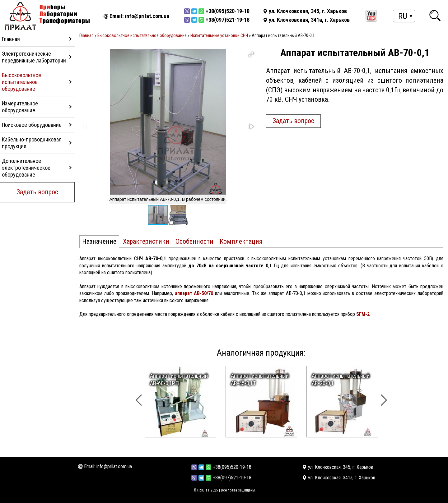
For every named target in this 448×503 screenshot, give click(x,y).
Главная (11, 39)
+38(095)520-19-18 (232, 467)
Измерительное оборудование (20, 107)
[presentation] (147, 396)
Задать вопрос (37, 192)
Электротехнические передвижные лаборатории (34, 57)
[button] (251, 54)
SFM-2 (363, 314)
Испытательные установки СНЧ (219, 35)
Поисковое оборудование (32, 125)
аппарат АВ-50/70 (194, 293)
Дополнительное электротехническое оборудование (26, 168)
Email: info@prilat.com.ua (139, 16)
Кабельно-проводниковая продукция (32, 143)
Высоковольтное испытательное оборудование (21, 82)
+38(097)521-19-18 (232, 478)
